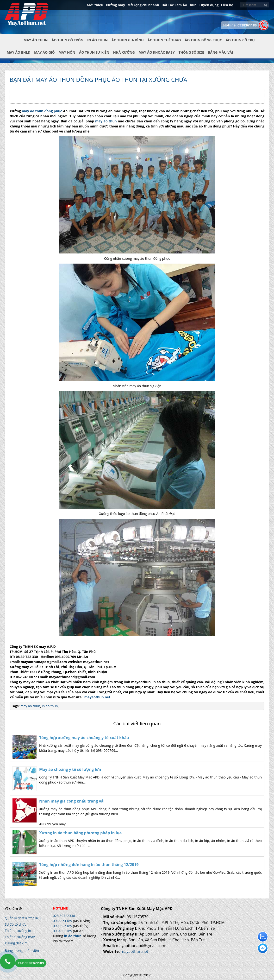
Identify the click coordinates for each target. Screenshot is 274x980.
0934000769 (62, 931)
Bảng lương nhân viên (22, 951)
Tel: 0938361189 (31, 963)
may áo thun (106, 121)
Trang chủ (14, 44)
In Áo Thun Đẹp (27, 17)
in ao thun (50, 706)
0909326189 (62, 926)
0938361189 (62, 921)
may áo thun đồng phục (41, 111)
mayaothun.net (97, 697)
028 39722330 (64, 916)
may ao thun (30, 706)
